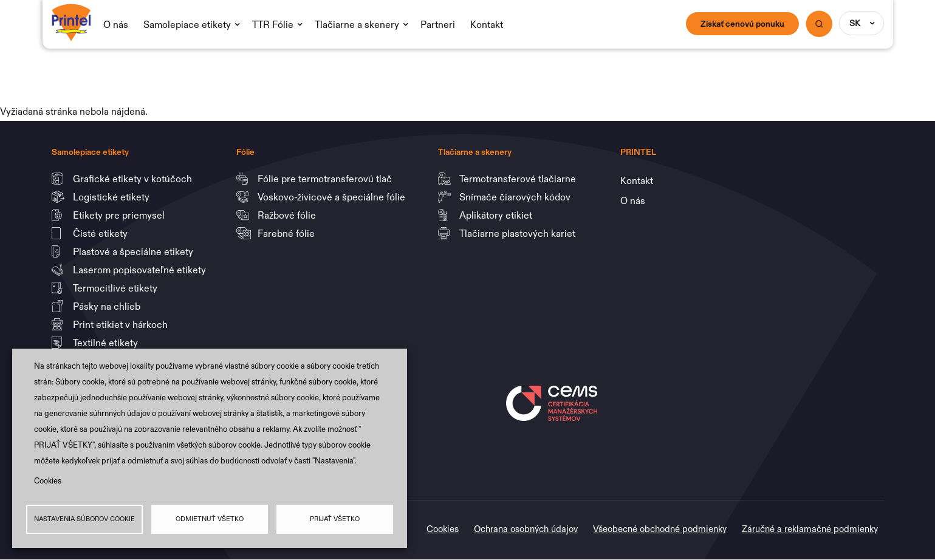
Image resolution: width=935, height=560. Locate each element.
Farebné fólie (286, 233)
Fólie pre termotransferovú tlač (326, 179)
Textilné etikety (105, 343)
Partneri (438, 24)
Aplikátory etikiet (497, 215)
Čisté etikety (101, 233)
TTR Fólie (273, 24)
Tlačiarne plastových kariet (517, 233)
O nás (116, 24)
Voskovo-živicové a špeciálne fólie (333, 197)
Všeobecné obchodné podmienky (660, 529)
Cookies (48, 480)
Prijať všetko (335, 519)
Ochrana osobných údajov (526, 529)
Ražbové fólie (288, 215)
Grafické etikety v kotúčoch (134, 179)
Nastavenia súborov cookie (84, 519)
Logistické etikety (112, 197)
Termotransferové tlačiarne (519, 179)
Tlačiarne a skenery (357, 24)
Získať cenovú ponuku (742, 24)
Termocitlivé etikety (116, 288)
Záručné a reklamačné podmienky (810, 529)
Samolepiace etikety (187, 24)
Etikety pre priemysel (120, 215)
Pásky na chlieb (108, 306)
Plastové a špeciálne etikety (134, 251)
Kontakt (487, 24)
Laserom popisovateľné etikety (139, 270)
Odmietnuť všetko (210, 519)
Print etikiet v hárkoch (122, 324)
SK (855, 23)
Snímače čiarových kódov (516, 197)
